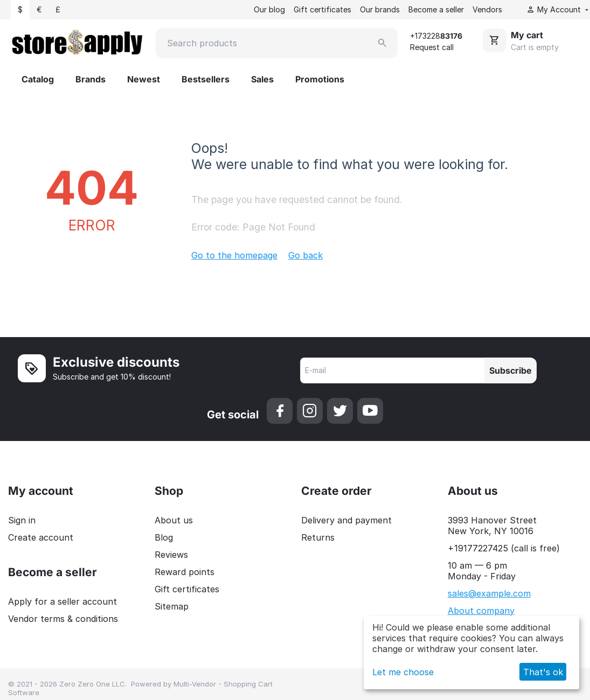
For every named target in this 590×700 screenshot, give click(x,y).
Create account (41, 537)
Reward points (185, 572)
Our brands (380, 9)
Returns (318, 537)
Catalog (38, 79)
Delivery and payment (346, 520)
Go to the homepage (234, 255)
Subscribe (511, 370)
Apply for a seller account (63, 601)
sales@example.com (489, 593)
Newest (144, 79)
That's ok (543, 672)
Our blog (269, 9)
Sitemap (172, 606)
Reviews (171, 555)
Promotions (320, 79)
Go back (306, 255)
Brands (91, 79)
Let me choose (403, 672)
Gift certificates (322, 9)
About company (481, 611)
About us (174, 520)
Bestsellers (206, 79)
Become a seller (436, 9)
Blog (164, 537)
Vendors (487, 9)
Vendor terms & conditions (63, 619)
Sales (262, 79)
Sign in (22, 520)
